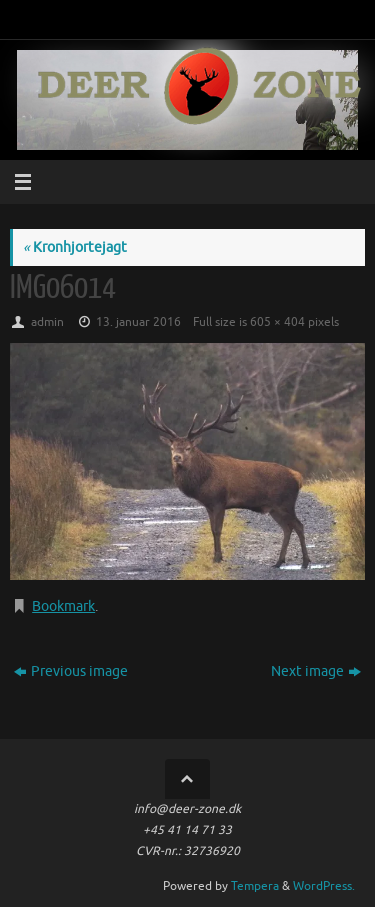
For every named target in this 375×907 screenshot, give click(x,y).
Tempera (255, 886)
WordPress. (324, 886)
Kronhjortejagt (75, 247)
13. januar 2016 (138, 322)
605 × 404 (277, 322)
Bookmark (63, 606)
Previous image (71, 671)
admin (47, 322)
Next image (316, 671)
